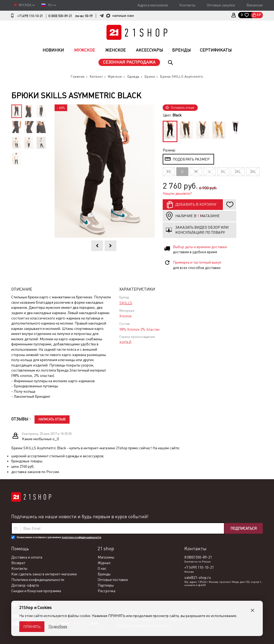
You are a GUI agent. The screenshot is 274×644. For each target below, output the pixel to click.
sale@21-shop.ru (198, 577)
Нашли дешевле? (177, 193)
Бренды (181, 50)
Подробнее (58, 626)
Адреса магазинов (153, 5)
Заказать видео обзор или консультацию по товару (202, 230)
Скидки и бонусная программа (36, 591)
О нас (102, 568)
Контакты (187, 5)
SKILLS (126, 303)
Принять (32, 627)
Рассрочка (106, 591)
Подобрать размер (191, 159)
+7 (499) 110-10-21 (30, 16)
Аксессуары (149, 50)
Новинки (53, 50)
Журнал (104, 563)
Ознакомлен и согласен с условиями (59, 537)
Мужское (85, 50)
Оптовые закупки (221, 5)
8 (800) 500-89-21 (60, 16)
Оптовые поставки (113, 580)
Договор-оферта (25, 585)
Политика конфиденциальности (38, 580)
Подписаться (243, 528)
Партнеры (106, 585)
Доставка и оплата (27, 557)
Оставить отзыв (183, 108)
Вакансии (255, 5)
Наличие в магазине (197, 216)
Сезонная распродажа (129, 62)
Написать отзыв (52, 419)
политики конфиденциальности (81, 537)
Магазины (106, 557)
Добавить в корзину (196, 204)
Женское (115, 50)
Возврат (18, 563)
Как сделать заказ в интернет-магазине (44, 574)
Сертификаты (216, 50)
